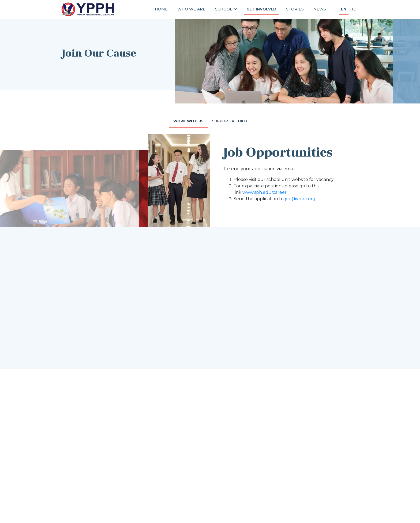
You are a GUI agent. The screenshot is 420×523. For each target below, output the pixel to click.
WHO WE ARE (191, 9)
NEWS (320, 9)
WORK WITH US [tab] (188, 121)
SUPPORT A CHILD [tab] (230, 121)
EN (344, 9)
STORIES (295, 9)
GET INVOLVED (261, 9)
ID (354, 9)
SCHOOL (226, 9)
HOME (161, 9)
